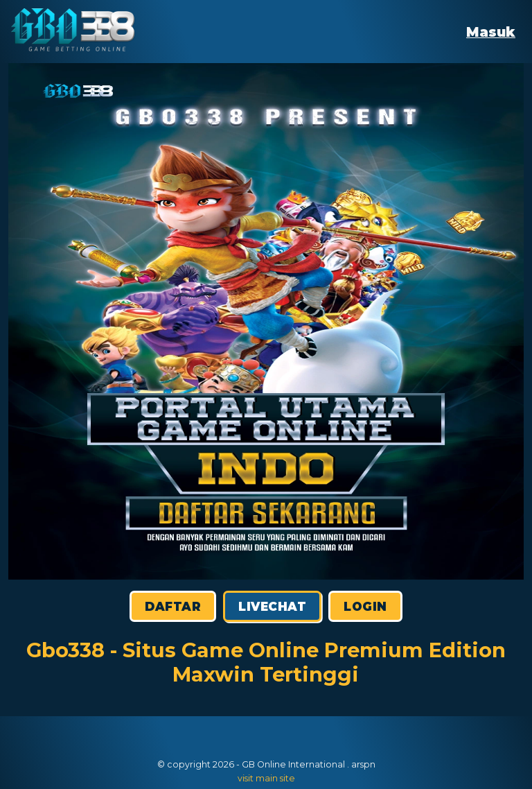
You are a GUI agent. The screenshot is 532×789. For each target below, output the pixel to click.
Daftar (173, 607)
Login (365, 607)
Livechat (272, 607)
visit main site (266, 778)
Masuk (491, 32)
